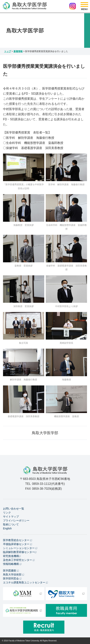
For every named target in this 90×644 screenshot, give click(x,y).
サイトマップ (11, 517)
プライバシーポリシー (16, 520)
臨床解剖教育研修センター (20, 552)
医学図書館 (11, 571)
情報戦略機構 (12, 564)
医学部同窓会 (12, 578)
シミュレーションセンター (20, 548)
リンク (7, 513)
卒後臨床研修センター (18, 544)
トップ (8, 51)
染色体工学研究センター (19, 560)
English (7, 528)
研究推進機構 (12, 556)
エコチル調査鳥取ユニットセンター (25, 582)
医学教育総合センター (18, 540)
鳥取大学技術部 (14, 575)
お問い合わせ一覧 (14, 509)
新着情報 (18, 51)
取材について (11, 524)
